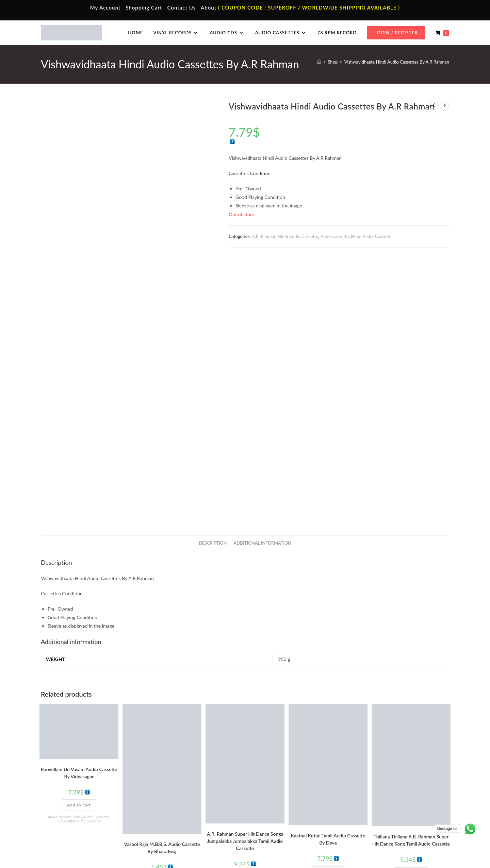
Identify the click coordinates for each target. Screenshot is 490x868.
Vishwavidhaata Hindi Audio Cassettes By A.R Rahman (397, 62)
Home (59, 786)
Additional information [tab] (263, 381)
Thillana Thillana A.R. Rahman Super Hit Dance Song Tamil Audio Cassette (411, 678)
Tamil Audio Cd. (374, 786)
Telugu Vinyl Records (277, 816)
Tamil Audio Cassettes (92, 655)
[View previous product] (434, 105)
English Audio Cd (375, 827)
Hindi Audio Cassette (371, 236)
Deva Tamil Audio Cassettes (341, 721)
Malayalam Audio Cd (379, 816)
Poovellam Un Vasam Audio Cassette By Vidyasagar (79, 611)
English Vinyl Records (277, 806)
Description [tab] (213, 381)
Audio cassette (335, 236)
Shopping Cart (144, 7)
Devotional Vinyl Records (281, 827)
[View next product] (444, 105)
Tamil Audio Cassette (175, 786)
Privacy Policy (361, 848)
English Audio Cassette (177, 827)
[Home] (319, 62)
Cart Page (62, 816)
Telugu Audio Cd (375, 806)
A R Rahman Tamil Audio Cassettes (239, 726)
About (209, 7)
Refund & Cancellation (429, 848)
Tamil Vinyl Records (276, 786)
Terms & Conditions (326, 848)
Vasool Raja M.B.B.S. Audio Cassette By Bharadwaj (162, 685)
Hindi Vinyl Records (276, 797)
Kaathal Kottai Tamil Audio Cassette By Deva (328, 677)
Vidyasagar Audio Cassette (79, 659)
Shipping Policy (391, 848)
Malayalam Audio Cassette (180, 816)
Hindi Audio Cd (374, 797)
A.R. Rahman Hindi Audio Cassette (285, 236)
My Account (105, 7)
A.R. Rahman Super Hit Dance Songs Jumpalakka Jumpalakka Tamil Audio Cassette (245, 679)
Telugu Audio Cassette (176, 806)
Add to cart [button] (79, 643)
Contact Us (182, 7)
